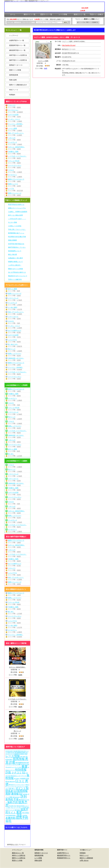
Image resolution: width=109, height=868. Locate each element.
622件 (19, 356)
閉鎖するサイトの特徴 (15, 269)
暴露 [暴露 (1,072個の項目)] (24, 767)
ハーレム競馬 (12, 128)
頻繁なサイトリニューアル (17, 208)
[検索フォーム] (49, 22)
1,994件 (19, 144)
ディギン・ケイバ (14, 119)
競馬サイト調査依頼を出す (18, 85)
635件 (19, 167)
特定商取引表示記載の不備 (17, 237)
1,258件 (19, 121)
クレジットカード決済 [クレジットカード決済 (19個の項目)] (18, 807)
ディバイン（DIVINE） (16, 124)
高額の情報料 (12, 240)
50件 (18, 291)
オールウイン (12, 175)
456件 (19, 163)
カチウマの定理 (13, 115)
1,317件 (19, 309)
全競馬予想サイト (63, 853)
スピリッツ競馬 (43, 61)
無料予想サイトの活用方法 (18, 60)
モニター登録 (12, 222)
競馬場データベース (16, 65)
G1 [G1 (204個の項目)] (24, 773)
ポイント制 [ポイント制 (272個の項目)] (22, 788)
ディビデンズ (12, 142)
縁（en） (11, 454)
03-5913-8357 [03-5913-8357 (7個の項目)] (9, 751)
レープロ (11, 189)
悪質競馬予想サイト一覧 (17, 45)
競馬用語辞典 (14, 75)
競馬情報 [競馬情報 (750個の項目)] (19, 759)
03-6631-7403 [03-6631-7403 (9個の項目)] (23, 754)
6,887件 (19, 346)
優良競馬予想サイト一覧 (17, 50)
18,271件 (20, 191)
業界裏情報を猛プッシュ (16, 233)
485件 (19, 140)
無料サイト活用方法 (19, 858)
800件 (19, 154)
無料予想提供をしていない (17, 247)
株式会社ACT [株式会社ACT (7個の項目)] (16, 797)
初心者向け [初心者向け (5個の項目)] (17, 779)
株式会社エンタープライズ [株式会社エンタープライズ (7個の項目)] (19, 776)
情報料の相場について (15, 262)
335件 (19, 195)
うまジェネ (12, 138)
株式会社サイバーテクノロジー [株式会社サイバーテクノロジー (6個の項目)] (17, 785)
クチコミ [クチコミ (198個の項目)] (17, 773)
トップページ (14, 35)
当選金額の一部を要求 (15, 258)
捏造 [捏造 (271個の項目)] (19, 815)
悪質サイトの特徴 (15, 70)
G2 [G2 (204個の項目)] (21, 794)
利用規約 (12, 95)
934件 (19, 342)
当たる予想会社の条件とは (17, 272)
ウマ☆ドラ (12, 105)
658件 (19, 107)
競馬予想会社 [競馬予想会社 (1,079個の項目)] (17, 819)
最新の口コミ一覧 (18, 853)
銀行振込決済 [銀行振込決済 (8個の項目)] (11, 782)
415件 (19, 186)
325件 (19, 360)
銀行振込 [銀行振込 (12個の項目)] (17, 810)
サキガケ (11, 321)
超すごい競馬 (12, 289)
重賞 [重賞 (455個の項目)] (19, 812)
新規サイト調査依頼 (86, 858)
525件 (19, 149)
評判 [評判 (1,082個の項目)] (24, 797)
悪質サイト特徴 (17, 860)
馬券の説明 (13, 80)
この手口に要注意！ (15, 265)
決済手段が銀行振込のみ (16, 244)
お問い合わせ (84, 860)
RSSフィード (14, 90)
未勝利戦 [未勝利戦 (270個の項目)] (11, 818)
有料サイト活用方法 (19, 855)
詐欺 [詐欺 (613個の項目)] (8, 772)
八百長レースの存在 (15, 226)
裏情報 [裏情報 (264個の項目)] (15, 794)
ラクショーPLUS (14, 161)
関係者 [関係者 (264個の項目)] (9, 791)
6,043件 (19, 126)
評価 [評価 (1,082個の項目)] (12, 762)
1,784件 (19, 300)
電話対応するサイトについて (18, 276)
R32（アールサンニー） (16, 133)
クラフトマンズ (13, 298)
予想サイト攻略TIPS (15, 279)
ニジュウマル (12, 340)
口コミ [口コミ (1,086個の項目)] (20, 781)
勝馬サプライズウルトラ (16, 179)
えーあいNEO (13, 307)
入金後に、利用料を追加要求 (18, 212)
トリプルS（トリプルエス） (17, 156)
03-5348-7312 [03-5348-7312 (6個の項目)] (13, 806)
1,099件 (19, 130)
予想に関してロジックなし (17, 229)
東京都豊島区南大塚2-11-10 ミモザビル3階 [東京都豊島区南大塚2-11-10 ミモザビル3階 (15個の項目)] (17, 764)
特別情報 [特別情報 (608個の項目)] (21, 770)
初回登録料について (15, 251)
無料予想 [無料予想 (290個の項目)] (13, 802)
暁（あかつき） (13, 344)
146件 (19, 181)
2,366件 (19, 172)
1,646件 (19, 351)
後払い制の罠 (12, 254)
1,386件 (19, 177)
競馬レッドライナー (15, 354)
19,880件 (20, 112)
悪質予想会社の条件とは (16, 204)
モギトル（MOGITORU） (17, 147)
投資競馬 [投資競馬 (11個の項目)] (23, 779)
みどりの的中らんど (15, 330)
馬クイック (12, 349)
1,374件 (19, 456)
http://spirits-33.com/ (69, 45)
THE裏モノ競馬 (13, 152)
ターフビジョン (13, 110)
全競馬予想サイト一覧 (17, 40)
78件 (18, 323)
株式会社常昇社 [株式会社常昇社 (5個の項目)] (21, 806)
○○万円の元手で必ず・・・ (17, 219)
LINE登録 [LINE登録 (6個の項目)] (25, 815)
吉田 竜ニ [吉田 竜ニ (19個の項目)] (12, 789)
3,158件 (19, 135)
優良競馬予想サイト (64, 855)
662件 (19, 158)
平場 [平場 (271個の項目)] (16, 799)
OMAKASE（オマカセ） (16, 358)
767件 (19, 117)
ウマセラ (11, 170)
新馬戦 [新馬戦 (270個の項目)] (9, 799)
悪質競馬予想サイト (64, 858)
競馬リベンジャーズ (15, 193)
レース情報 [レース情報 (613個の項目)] (13, 756)
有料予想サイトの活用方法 (18, 55)
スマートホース (13, 317)
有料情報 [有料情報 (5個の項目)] (25, 794)
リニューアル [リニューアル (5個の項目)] (11, 787)
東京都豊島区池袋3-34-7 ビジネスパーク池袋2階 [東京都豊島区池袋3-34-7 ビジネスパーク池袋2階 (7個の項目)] (17, 753)
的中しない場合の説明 (15, 215)
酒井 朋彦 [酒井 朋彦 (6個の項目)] (23, 757)
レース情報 (38, 858)
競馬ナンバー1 (13, 184)
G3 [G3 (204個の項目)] (15, 791)
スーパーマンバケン (15, 165)
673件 (19, 332)
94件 (46, 68)
